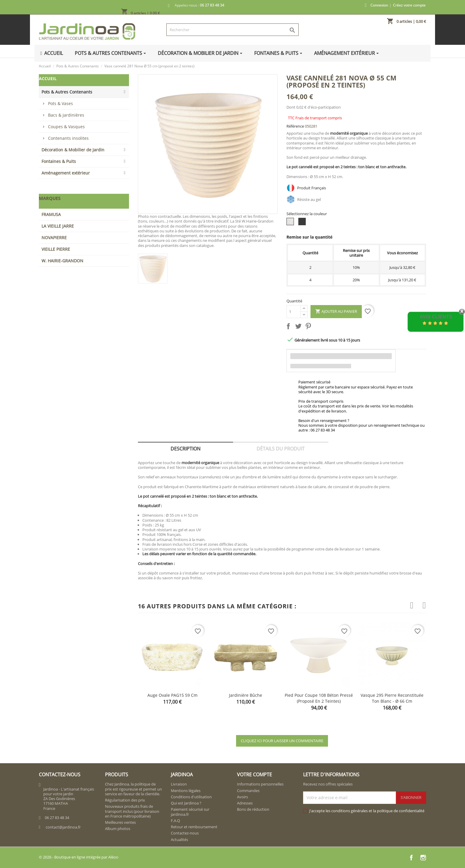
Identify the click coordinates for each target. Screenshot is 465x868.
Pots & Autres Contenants (67, 92)
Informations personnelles (260, 784)
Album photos (118, 829)
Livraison (179, 784)
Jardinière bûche (246, 695)
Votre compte (254, 775)
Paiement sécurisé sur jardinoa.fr (190, 812)
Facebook (411, 858)
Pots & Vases (60, 103)
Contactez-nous (185, 833)
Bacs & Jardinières (66, 115)
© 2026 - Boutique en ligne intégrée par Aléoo (79, 857)
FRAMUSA (51, 214)
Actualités (179, 840)
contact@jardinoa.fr (63, 827)
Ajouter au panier (336, 312)
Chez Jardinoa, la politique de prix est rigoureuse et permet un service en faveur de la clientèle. (133, 789)
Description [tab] (185, 449)
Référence (295, 126)
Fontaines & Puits (59, 161)
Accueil (48, 78)
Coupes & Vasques (66, 127)
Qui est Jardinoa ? (186, 803)
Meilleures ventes (120, 822)
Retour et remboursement (194, 827)
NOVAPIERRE (54, 238)
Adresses (245, 803)
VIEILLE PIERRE (56, 249)
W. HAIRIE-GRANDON (62, 261)
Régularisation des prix (125, 800)
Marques (50, 198)
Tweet (300, 327)
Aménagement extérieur (66, 173)
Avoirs (242, 797)
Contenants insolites (68, 138)
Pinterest (309, 327)
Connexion (379, 5)
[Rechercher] (232, 30)
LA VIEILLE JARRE (58, 226)
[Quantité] (294, 312)
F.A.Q (175, 821)
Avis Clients (436, 317)
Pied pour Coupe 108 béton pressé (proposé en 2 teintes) (319, 698)
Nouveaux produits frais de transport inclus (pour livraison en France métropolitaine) (132, 811)
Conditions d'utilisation (191, 797)
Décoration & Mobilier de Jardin (73, 150)
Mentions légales (186, 791)
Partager (289, 327)
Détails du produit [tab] (281, 449)
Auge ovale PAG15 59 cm (172, 695)
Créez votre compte (409, 5)
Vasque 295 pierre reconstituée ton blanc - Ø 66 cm (392, 698)
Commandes (248, 791)
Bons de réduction (253, 809)
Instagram (423, 858)
